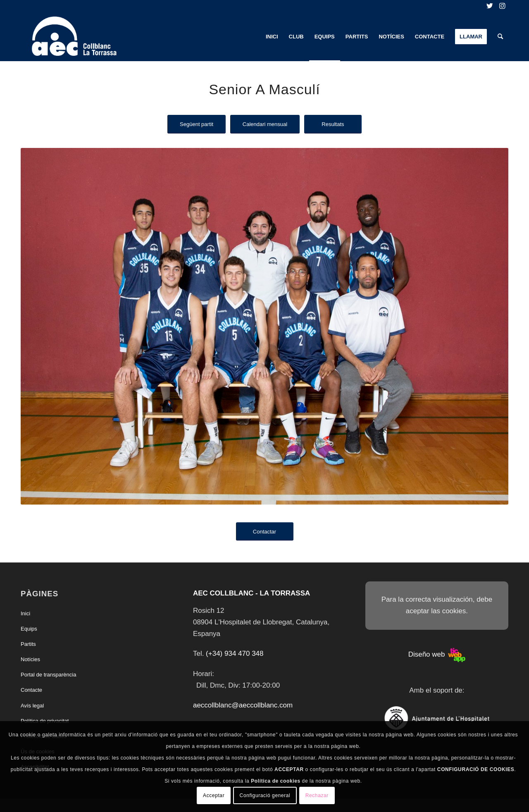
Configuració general (265, 795)
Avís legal (32, 706)
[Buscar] (500, 37)
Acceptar (214, 795)
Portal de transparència (48, 675)
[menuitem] (272, 37)
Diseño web (437, 654)
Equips (29, 629)
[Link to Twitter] (490, 6)
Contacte (31, 690)
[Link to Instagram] (502, 6)
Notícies (30, 659)
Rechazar (317, 795)
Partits (28, 644)
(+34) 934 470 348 (235, 654)
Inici (25, 613)
